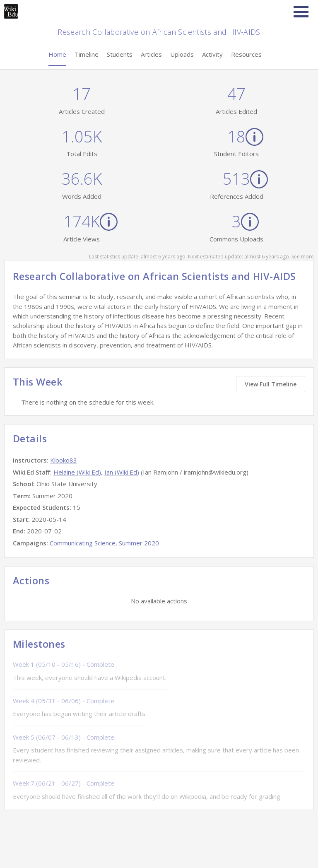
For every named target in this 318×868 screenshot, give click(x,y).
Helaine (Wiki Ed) (77, 472)
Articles (151, 54)
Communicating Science (83, 543)
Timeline (87, 54)
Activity (212, 54)
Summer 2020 (139, 543)
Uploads (182, 54)
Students (120, 54)
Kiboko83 (64, 460)
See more (303, 257)
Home (57, 54)
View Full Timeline (271, 384)
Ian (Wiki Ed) (122, 472)
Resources (246, 54)
